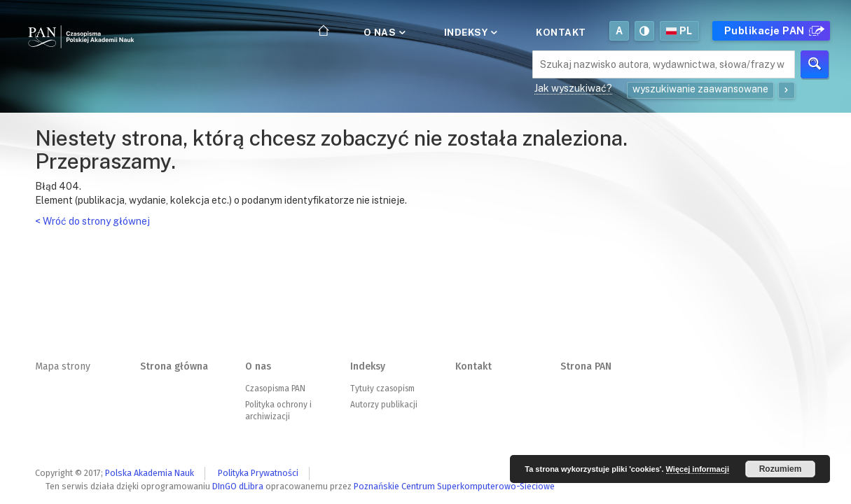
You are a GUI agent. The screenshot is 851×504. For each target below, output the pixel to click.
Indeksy (470, 32)
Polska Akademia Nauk (150, 473)
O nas (383, 32)
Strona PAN (586, 366)
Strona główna (174, 366)
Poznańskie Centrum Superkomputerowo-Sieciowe (454, 486)
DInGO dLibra (238, 486)
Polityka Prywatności (258, 473)
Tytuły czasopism (382, 388)
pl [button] (679, 31)
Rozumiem (781, 469)
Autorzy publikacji (384, 405)
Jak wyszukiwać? (573, 88)
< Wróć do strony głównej (92, 221)
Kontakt (561, 32)
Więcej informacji (698, 469)
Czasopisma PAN (275, 388)
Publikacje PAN (773, 31)
